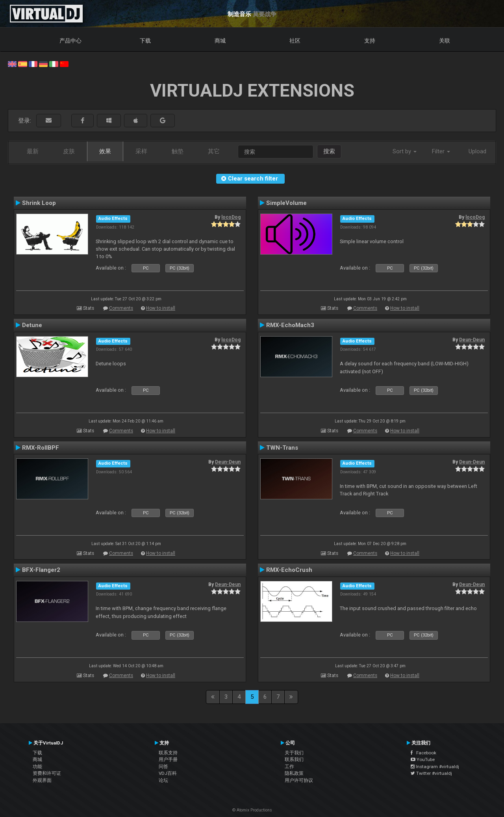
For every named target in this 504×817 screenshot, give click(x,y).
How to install (161, 308)
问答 (163, 767)
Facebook (423, 753)
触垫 (178, 151)
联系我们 (294, 759)
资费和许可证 (47, 773)
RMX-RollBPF (41, 448)
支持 (370, 41)
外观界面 (42, 780)
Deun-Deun (472, 340)
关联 (445, 41)
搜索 (329, 151)
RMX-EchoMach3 (290, 325)
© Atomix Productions (252, 810)
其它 (214, 151)
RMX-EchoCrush (289, 570)
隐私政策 (294, 773)
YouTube (423, 759)
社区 (295, 41)
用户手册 (168, 759)
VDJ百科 (168, 773)
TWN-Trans (282, 448)
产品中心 (70, 41)
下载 (145, 41)
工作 (289, 767)
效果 (105, 151)
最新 (33, 151)
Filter (441, 151)
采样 (141, 151)
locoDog (231, 217)
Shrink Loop (39, 203)
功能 (37, 767)
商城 (220, 41)
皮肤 (69, 151)
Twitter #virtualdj (431, 773)
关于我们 (294, 753)
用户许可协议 (299, 780)
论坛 (163, 780)
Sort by (405, 151)
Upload (477, 151)
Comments (121, 308)
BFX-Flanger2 (41, 570)
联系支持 (168, 753)
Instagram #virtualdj (435, 767)
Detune (32, 325)
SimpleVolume (286, 203)
